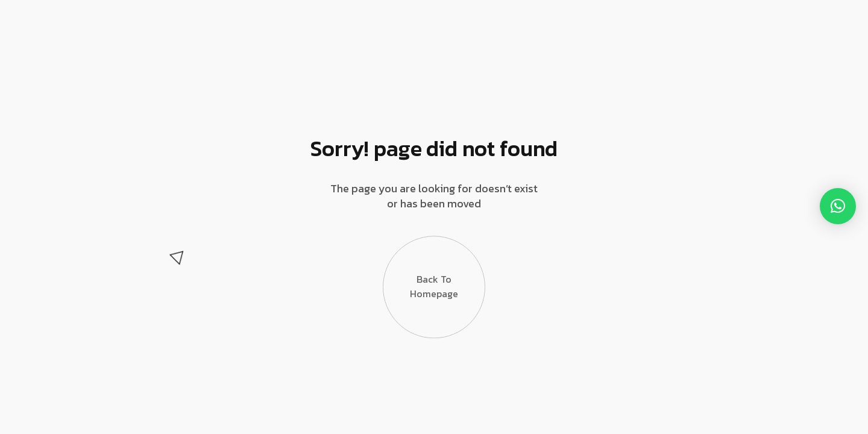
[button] (838, 206)
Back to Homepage (434, 286)
